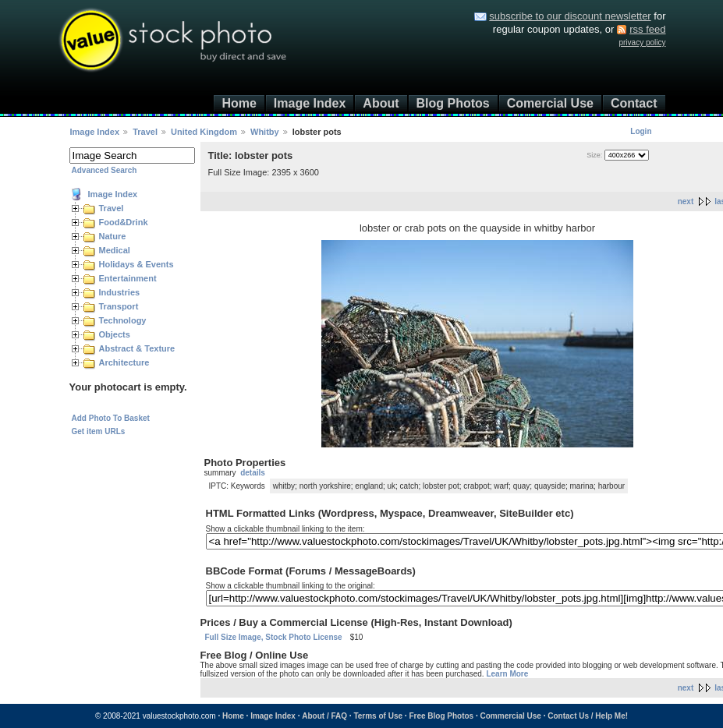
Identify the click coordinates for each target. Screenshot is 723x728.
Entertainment (128, 278)
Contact (634, 103)
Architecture (124, 362)
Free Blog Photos (441, 716)
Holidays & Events (136, 264)
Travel (145, 132)
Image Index (310, 103)
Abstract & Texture (137, 348)
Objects (115, 334)
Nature (113, 236)
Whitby (265, 132)
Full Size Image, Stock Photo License (274, 637)
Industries (120, 292)
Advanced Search (105, 170)
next (686, 201)
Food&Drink (124, 222)
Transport (119, 306)
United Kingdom (204, 132)
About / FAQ (324, 716)
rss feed (647, 29)
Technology (123, 320)
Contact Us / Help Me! (588, 716)
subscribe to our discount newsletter (570, 16)
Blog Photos (453, 103)
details (253, 473)
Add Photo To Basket (111, 418)
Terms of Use (378, 716)
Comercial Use (550, 103)
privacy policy (642, 42)
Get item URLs (99, 431)
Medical (115, 250)
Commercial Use (511, 716)
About (381, 103)
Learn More (507, 674)
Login (641, 131)
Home (239, 103)
